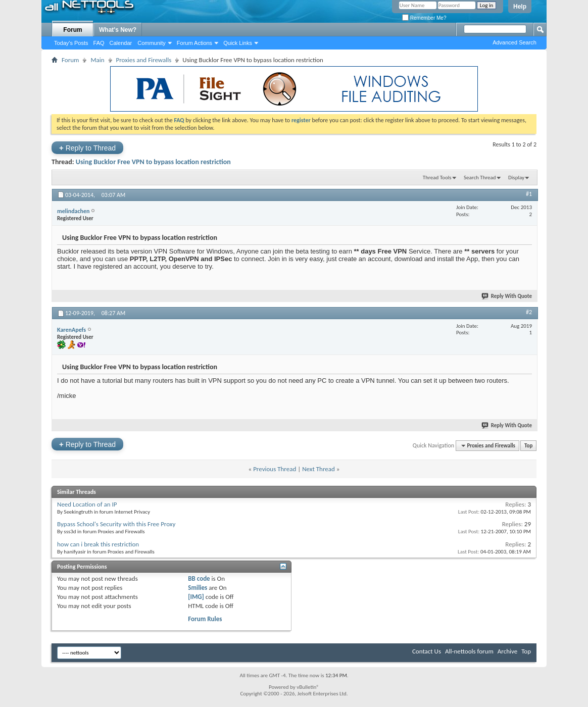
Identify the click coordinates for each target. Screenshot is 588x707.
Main (97, 60)
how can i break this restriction (98, 544)
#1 (529, 194)
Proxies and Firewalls (144, 60)
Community (152, 43)
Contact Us (427, 651)
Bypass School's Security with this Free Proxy (116, 524)
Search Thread (480, 178)
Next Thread (318, 469)
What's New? (118, 30)
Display (516, 178)
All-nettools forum (469, 651)
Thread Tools (437, 178)
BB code (199, 578)
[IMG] (196, 597)
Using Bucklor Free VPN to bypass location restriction (153, 162)
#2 (529, 312)
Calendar (121, 43)
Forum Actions (194, 43)
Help (520, 7)
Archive (507, 651)
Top (528, 446)
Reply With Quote (507, 296)
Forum (72, 30)
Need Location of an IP (87, 504)
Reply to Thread (87, 148)
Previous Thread (275, 469)
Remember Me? (424, 18)
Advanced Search (514, 42)
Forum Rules (205, 619)
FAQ (99, 43)
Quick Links (238, 43)
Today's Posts (71, 43)
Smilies (198, 588)
